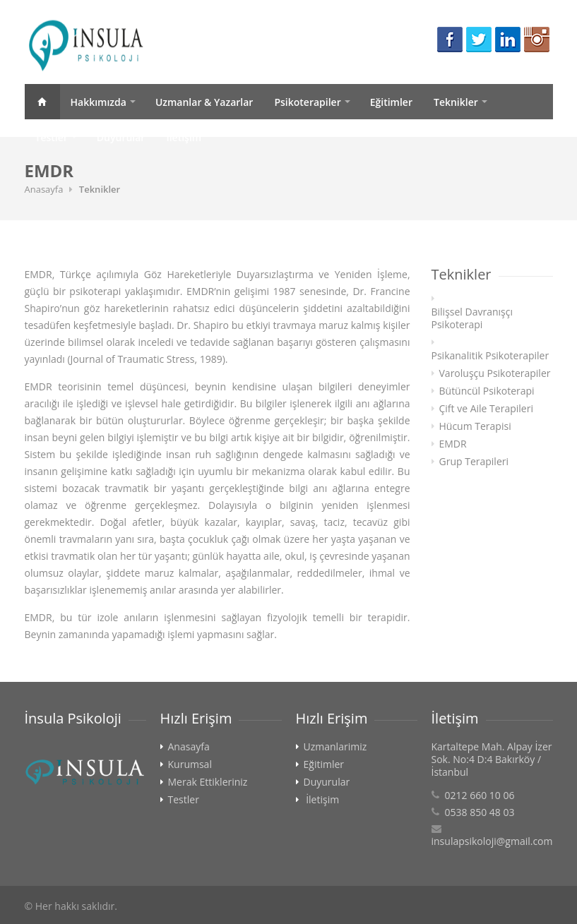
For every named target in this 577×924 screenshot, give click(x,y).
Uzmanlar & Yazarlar (204, 102)
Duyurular (121, 137)
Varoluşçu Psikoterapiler (495, 373)
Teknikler (456, 102)
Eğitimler (391, 102)
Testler (52, 137)
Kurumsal (190, 764)
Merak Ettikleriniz (208, 782)
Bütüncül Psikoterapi (487, 391)
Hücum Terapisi (475, 426)
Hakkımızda (99, 102)
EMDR (453, 444)
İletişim (184, 137)
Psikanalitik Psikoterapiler (490, 356)
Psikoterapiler (307, 102)
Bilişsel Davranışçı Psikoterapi (472, 318)
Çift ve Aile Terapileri (486, 409)
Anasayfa (42, 102)
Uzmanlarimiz (335, 747)
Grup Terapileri (474, 462)
